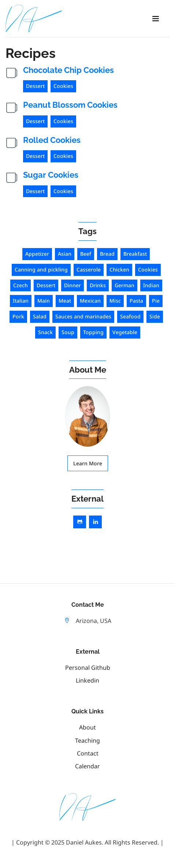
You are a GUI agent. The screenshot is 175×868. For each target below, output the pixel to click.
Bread (107, 254)
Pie (156, 301)
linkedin (87, 680)
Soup (68, 332)
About (87, 727)
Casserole (89, 269)
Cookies (63, 86)
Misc (115, 301)
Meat (65, 301)
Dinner (72, 285)
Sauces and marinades (83, 316)
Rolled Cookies (52, 140)
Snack (45, 332)
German (124, 285)
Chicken (119, 269)
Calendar (87, 766)
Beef (86, 254)
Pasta (136, 301)
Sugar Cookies (51, 175)
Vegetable (125, 332)
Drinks (98, 285)
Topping (93, 332)
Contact (88, 753)
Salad (40, 316)
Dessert (35, 86)
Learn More (88, 463)
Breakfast (135, 254)
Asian (65, 254)
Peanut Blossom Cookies (70, 105)
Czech (21, 285)
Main (44, 301)
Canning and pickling (41, 269)
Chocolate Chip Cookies (68, 70)
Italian (21, 301)
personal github (88, 668)
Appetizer (37, 254)
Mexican (90, 301)
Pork (18, 316)
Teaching (87, 740)
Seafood (130, 316)
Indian (151, 285)
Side (155, 316)
